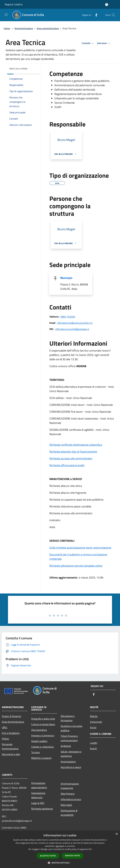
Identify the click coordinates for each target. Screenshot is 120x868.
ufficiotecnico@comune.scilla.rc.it (75, 323)
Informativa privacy (71, 799)
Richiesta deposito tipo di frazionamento (73, 452)
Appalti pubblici (39, 741)
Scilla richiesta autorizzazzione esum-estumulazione (80, 548)
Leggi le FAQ (38, 803)
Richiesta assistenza (42, 809)
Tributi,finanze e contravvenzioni (69, 738)
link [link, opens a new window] (90, 849)
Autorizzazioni (68, 762)
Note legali (66, 805)
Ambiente (66, 746)
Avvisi (93, 727)
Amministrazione (24, 28)
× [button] (116, 834)
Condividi (88, 43)
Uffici (5, 727)
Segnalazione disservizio (38, 795)
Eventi (93, 748)
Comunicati (96, 722)
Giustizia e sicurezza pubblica (71, 728)
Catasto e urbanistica (42, 747)
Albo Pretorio (68, 794)
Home (7, 28)
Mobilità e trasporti (41, 758)
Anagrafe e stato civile (43, 719)
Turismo (35, 752)
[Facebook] (95, 15)
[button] (60, 863)
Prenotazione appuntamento (39, 785)
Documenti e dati (11, 754)
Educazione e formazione (68, 718)
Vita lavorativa (39, 730)
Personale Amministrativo (10, 746)
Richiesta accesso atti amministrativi (71, 458)
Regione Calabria (14, 4)
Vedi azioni (104, 43)
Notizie (94, 716)
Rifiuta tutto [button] (73, 856)
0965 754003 (68, 317)
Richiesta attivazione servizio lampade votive (76, 566)
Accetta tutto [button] (48, 856)
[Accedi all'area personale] (107, 5)
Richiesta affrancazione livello (67, 465)
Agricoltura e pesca (71, 767)
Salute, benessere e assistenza (71, 754)
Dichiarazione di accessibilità (69, 813)
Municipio (66, 278)
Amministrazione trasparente (70, 786)
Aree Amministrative (13, 722)
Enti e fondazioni (11, 733)
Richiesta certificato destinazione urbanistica (76, 445)
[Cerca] (113, 15)
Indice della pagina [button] (18, 69)
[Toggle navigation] (6, 15)
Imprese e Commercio (43, 735)
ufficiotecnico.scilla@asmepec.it (72, 329)
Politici (5, 739)
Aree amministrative (48, 28)
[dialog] (60, 849)
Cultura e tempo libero (43, 724)
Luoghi (94, 743)
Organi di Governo (11, 716)
